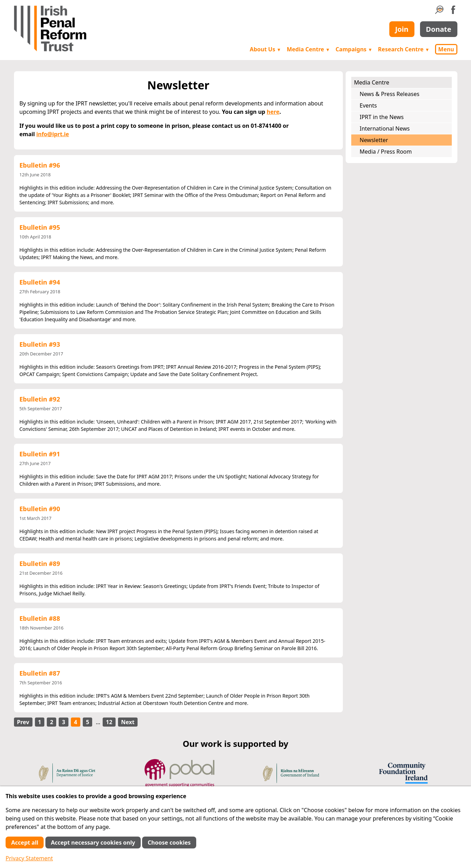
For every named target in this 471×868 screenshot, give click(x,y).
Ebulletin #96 (40, 165)
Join (402, 29)
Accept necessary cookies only (93, 843)
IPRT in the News (382, 117)
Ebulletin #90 (40, 509)
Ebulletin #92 (40, 399)
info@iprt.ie (53, 134)
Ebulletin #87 (40, 673)
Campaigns (354, 49)
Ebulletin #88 (40, 618)
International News (385, 128)
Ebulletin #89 (40, 564)
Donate (439, 29)
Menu (446, 49)
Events (368, 105)
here (273, 112)
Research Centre (404, 49)
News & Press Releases (389, 94)
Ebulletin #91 (40, 454)
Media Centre (308, 49)
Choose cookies (169, 843)
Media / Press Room (386, 152)
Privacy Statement (29, 858)
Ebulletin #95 (40, 227)
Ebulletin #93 (40, 344)
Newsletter (374, 140)
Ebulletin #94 (40, 282)
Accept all (25, 843)
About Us (265, 49)
